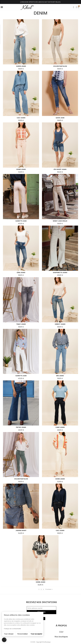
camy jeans (60, 427)
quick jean (60, 118)
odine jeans (21, 169)
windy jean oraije (60, 221)
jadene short (21, 530)
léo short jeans (60, 169)
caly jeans (21, 118)
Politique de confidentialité (12, 629)
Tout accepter (36, 634)
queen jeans (21, 66)
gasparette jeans (60, 273)
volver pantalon (60, 66)
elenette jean (21, 221)
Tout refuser (9, 634)
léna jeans (21, 273)
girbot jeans (60, 324)
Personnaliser (23, 634)
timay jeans (21, 324)
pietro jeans (21, 427)
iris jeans (60, 376)
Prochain (49, 589)
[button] (74, 7)
